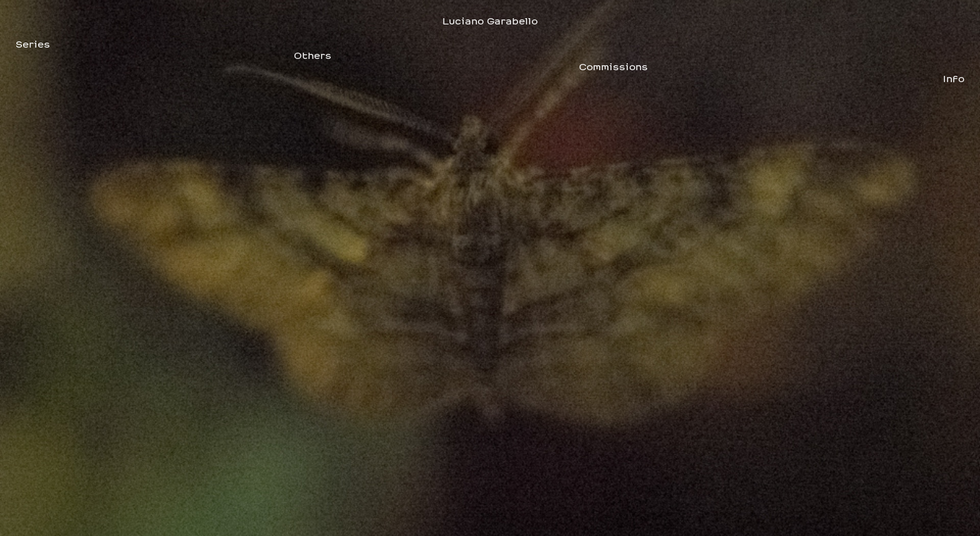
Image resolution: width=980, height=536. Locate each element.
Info (954, 79)
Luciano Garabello (490, 21)
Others (313, 56)
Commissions (613, 67)
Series (33, 45)
